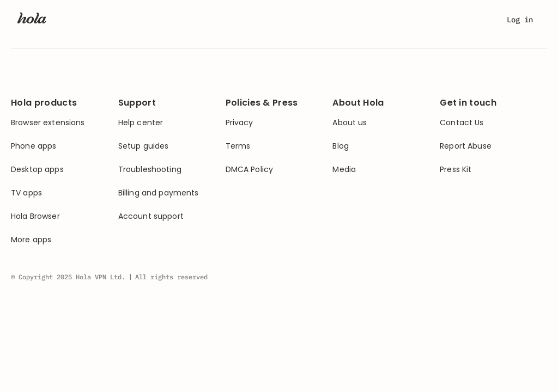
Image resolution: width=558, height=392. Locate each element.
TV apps (26, 193)
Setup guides (144, 146)
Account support (151, 216)
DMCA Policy (250, 170)
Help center (141, 123)
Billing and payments (159, 193)
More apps (31, 240)
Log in (520, 20)
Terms (238, 146)
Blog (341, 146)
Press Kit (456, 170)
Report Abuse (466, 146)
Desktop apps (37, 170)
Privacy (239, 123)
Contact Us (462, 123)
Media (344, 170)
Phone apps (34, 146)
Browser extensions (48, 123)
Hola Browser (35, 216)
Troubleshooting (150, 170)
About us (350, 123)
